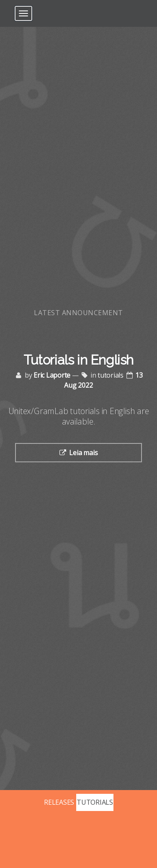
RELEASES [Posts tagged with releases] (59, 802)
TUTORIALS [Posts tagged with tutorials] (95, 802)
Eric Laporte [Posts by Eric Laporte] (52, 375)
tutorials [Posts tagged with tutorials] (111, 375)
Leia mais (83, 453)
